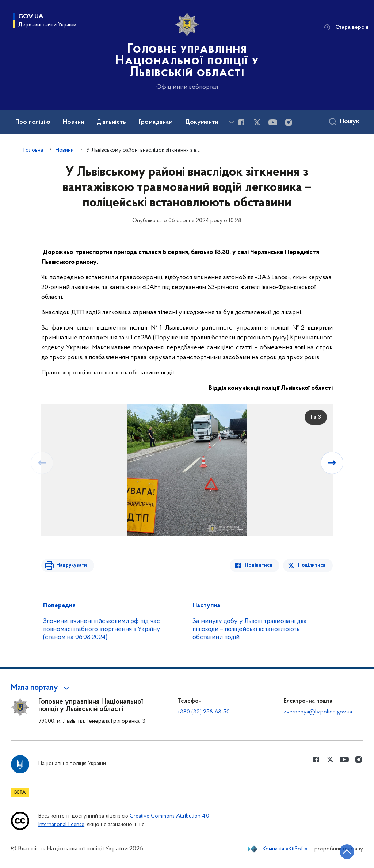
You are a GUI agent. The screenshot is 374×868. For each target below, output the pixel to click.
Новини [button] (73, 122)
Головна (33, 150)
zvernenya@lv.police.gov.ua (318, 712)
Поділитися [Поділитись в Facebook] (259, 565)
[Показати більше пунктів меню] (232, 122)
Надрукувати (71, 565)
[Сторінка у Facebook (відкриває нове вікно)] (241, 122)
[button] (41, 688)
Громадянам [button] (156, 122)
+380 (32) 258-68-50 (204, 712)
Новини (65, 150)
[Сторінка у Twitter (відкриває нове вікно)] (257, 122)
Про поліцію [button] (33, 122)
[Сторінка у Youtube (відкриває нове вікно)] (273, 122)
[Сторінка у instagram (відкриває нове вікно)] (289, 122)
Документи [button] (202, 122)
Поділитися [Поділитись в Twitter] (312, 565)
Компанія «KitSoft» (285, 849)
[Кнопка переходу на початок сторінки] (347, 852)
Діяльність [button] (111, 122)
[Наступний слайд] (332, 463)
